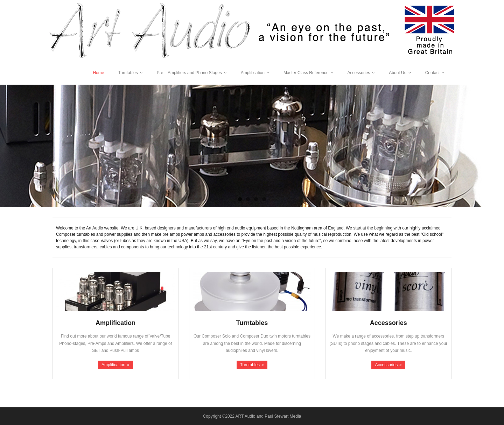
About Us (397, 73)
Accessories (359, 73)
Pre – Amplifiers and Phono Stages (189, 73)
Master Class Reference (306, 73)
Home (98, 73)
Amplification (253, 73)
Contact (432, 73)
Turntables (128, 73)
